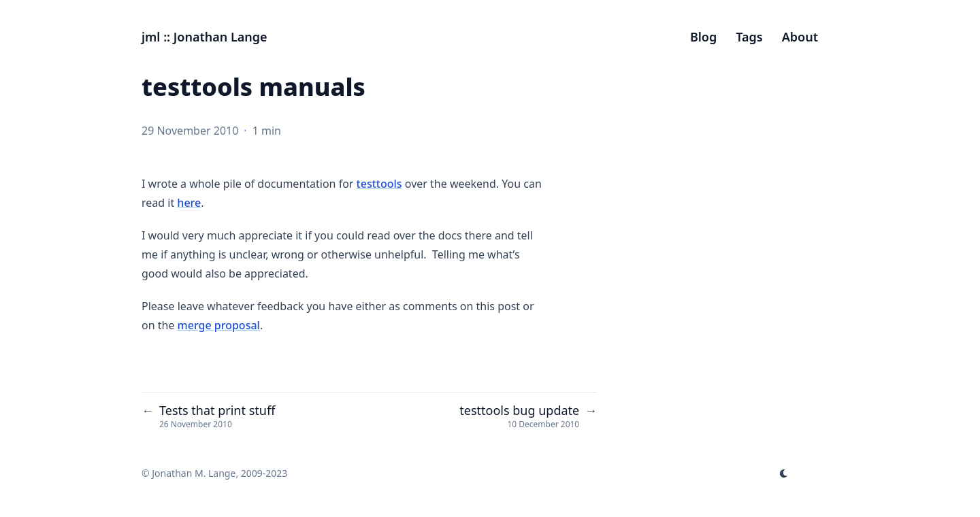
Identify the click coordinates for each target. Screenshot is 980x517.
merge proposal (219, 325)
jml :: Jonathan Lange (205, 37)
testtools (379, 184)
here (189, 203)
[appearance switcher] (784, 473)
